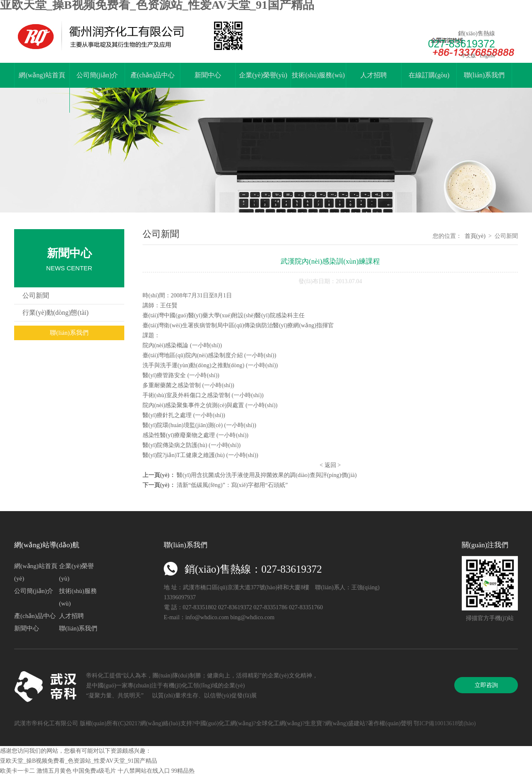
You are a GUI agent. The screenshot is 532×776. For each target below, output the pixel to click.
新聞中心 (208, 75)
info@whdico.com (207, 617)
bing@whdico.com (252, 617)
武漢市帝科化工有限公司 (46, 723)
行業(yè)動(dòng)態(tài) (55, 313)
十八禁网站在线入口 (144, 771)
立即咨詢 (486, 685)
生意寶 (313, 723)
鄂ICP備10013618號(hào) (445, 723)
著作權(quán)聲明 (390, 723)
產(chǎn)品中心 (153, 75)
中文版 (468, 56)
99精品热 (183, 771)
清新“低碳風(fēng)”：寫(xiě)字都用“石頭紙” (232, 485)
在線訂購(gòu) (429, 75)
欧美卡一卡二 (17, 771)
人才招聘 (374, 75)
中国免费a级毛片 (94, 771)
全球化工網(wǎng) (279, 723)
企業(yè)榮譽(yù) (263, 75)
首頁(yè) (475, 236)
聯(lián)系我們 (484, 75)
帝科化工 (98, 676)
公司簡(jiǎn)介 (97, 75)
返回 (330, 465)
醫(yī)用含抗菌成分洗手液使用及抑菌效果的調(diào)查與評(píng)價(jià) (267, 475)
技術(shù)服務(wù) (318, 75)
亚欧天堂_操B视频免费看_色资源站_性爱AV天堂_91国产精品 (79, 761)
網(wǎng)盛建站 (345, 723)
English (487, 56)
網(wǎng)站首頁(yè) (42, 88)
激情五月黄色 (54, 771)
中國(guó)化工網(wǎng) (224, 723)
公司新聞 (36, 295)
